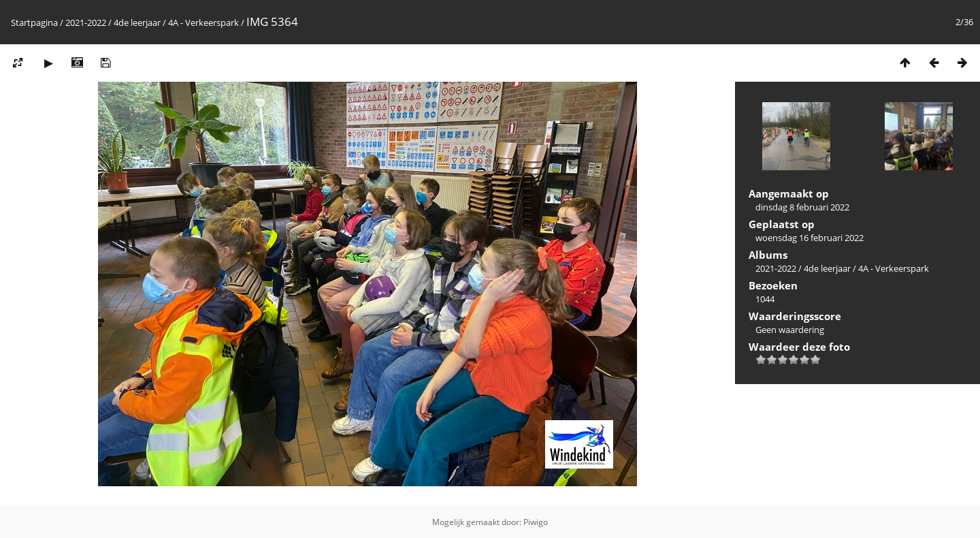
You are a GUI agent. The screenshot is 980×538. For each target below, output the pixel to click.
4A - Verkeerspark (203, 22)
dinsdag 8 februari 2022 (802, 207)
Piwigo (536, 522)
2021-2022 (86, 22)
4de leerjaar (137, 22)
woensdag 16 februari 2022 (810, 238)
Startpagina (34, 22)
